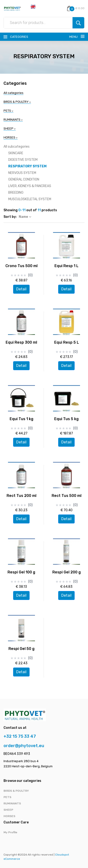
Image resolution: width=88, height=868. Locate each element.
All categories (13, 93)
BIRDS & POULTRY (16, 791)
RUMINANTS (12, 803)
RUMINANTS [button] (13, 120)
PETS (7, 797)
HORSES (9, 816)
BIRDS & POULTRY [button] (17, 102)
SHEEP (8, 810)
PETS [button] (8, 111)
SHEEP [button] (10, 129)
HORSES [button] (11, 137)
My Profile (10, 832)
